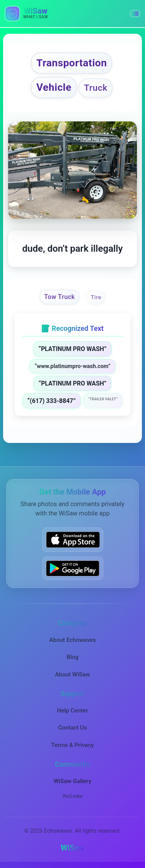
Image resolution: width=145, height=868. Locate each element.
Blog (72, 657)
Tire (96, 297)
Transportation (72, 63)
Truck (96, 88)
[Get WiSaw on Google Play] (73, 568)
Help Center (72, 711)
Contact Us (72, 728)
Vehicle (54, 87)
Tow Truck (60, 297)
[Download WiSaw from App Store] (73, 539)
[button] (135, 14)
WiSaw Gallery (72, 781)
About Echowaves (72, 640)
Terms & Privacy (72, 745)
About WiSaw (72, 674)
